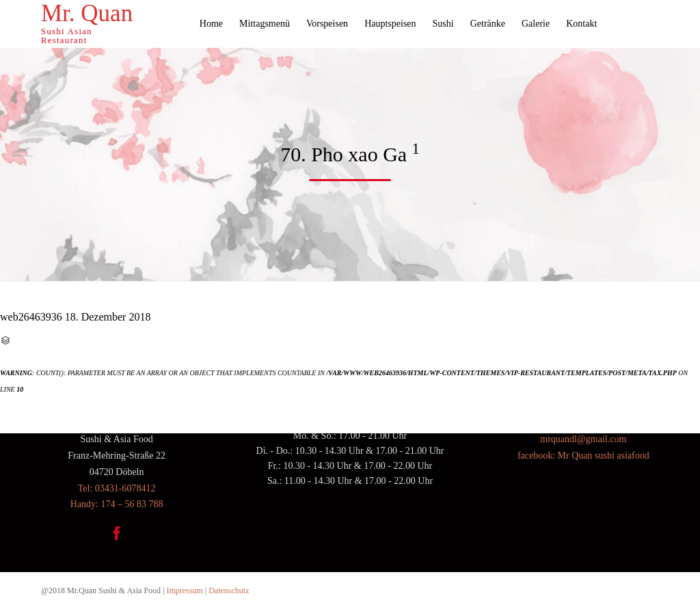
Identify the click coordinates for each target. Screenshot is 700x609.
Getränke (488, 24)
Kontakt (581, 24)
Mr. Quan (87, 14)
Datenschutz (229, 591)
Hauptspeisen (390, 24)
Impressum (184, 591)
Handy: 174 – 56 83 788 (117, 504)
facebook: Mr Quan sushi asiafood (583, 456)
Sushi (443, 24)
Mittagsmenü (265, 24)
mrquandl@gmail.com (583, 439)
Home (211, 24)
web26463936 (31, 317)
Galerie (536, 24)
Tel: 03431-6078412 (117, 488)
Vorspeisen (327, 24)
